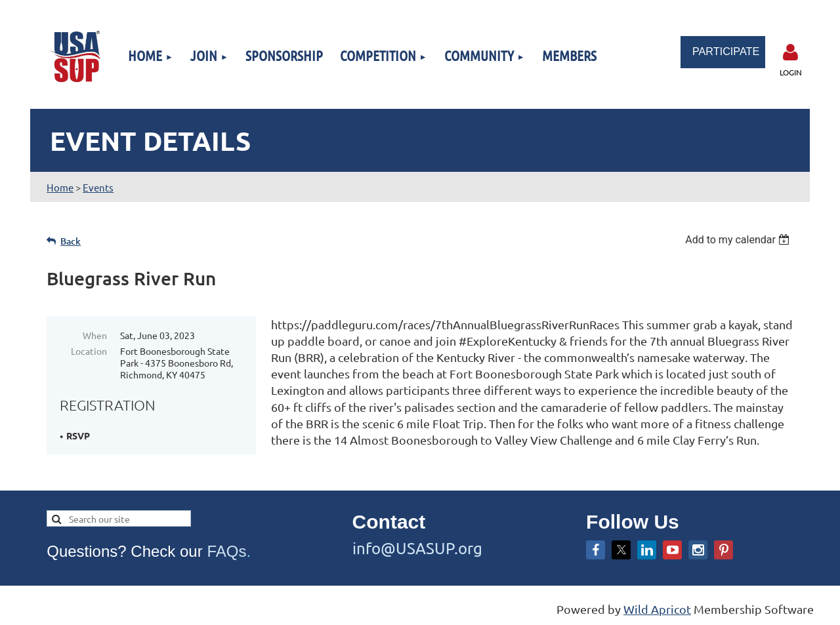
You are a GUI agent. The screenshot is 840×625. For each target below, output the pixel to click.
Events (98, 187)
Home (60, 187)
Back (71, 241)
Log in (791, 52)
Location (89, 351)
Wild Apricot (657, 609)
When (95, 335)
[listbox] (739, 240)
